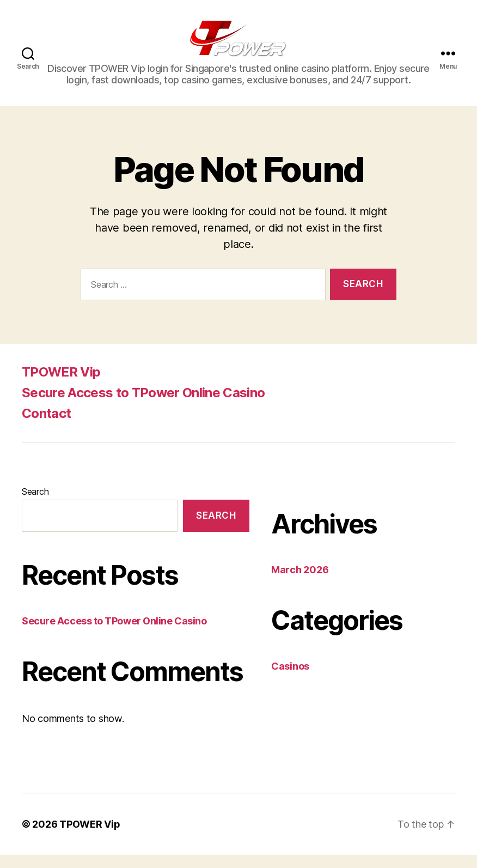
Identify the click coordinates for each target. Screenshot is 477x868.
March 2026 (300, 583)
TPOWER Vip (61, 385)
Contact (46, 426)
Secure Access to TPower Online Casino (143, 406)
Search (35, 505)
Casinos (290, 679)
